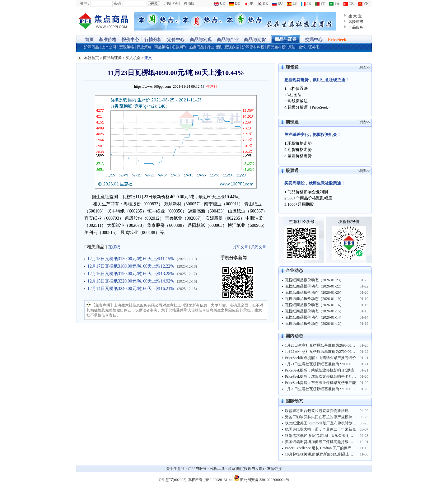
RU (277, 3)
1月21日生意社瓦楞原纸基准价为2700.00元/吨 (322, 364)
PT (320, 3)
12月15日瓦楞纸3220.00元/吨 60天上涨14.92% (131, 281)
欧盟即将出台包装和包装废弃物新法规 (317, 411)
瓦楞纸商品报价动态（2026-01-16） (314, 305)
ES (292, 3)
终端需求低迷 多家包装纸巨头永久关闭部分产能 (325, 436)
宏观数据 (232, 47)
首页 (89, 40)
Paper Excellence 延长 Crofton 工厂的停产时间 (322, 448)
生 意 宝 (355, 16)
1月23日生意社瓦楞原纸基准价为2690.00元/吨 (322, 345)
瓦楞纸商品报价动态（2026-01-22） (314, 286)
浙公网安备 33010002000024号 (261, 478)
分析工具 (217, 469)
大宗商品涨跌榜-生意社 (103, 21)
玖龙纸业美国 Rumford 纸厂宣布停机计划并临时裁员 (328, 423)
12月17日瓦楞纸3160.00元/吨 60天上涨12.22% (131, 266)
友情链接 (274, 469)
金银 (302, 47)
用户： (85, 3)
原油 (292, 47)
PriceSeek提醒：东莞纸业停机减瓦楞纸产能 (320, 383)
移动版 (189, 3)
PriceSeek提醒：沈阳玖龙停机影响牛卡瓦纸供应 (324, 376)
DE (235, 3)
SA (334, 3)
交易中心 (314, 40)
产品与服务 (197, 469)
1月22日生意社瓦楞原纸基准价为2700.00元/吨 (322, 352)
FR (306, 3)
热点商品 (197, 47)
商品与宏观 (201, 40)
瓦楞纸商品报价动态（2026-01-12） (314, 324)
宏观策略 (127, 47)
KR (262, 3)
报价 (177, 3)
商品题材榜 (276, 47)
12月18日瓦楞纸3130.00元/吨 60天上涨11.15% (131, 259)
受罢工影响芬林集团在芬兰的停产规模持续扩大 (324, 417)
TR (349, 3)
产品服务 (356, 27)
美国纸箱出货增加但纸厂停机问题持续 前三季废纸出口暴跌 (334, 442)
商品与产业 (228, 40)
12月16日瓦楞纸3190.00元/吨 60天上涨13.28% (131, 274)
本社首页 (91, 58)
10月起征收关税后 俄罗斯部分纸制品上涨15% (322, 454)
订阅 (167, 3)
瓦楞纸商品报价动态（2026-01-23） (314, 280)
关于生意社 (175, 469)
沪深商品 (91, 47)
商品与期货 (255, 40)
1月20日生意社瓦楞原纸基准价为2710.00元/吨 (322, 389)
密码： (119, 3)
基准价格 (108, 40)
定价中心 (176, 40)
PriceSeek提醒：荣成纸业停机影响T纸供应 (320, 370)
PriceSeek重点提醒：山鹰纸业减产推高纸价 (320, 358)
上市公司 (109, 47)
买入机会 (133, 58)
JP (248, 3)
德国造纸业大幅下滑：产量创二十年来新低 (320, 429)
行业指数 (214, 47)
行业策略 (144, 47)
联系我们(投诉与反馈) (246, 469)
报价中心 (130, 40)
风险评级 (356, 22)
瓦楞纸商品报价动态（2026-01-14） (314, 317)
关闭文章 (259, 247)
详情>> (364, 68)
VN (363, 3)
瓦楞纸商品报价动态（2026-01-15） (314, 311)
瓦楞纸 (114, 247)
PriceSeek (337, 40)
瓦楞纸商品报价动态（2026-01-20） (314, 292)
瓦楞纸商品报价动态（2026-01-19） (314, 299)
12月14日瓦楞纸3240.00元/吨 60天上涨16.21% (131, 289)
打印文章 (240, 247)
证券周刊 (179, 47)
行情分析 (153, 40)
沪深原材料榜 (253, 47)
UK (220, 3)
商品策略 (162, 47)
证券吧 (314, 47)
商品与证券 (286, 39)
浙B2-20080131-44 (218, 480)
